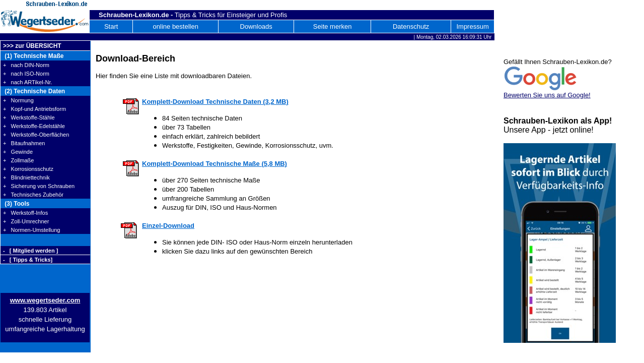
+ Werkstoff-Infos (25, 213)
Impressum (472, 26)
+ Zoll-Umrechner (26, 221)
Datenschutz (411, 26)
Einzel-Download (168, 226)
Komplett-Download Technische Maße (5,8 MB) (214, 164)
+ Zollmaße (18, 160)
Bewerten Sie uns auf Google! (547, 95)
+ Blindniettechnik (26, 177)
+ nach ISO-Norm (26, 74)
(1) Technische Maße (33, 56)
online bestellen (176, 26)
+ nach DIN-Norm (26, 65)
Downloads (256, 26)
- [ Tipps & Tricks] (28, 260)
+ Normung (18, 100)
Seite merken (333, 26)
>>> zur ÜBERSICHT (32, 46)
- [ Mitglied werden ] (30, 251)
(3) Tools (16, 204)
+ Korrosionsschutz (28, 169)
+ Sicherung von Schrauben (39, 186)
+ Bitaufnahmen (24, 143)
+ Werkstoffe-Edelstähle (34, 126)
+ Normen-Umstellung (31, 230)
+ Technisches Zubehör (33, 195)
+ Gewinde (18, 152)
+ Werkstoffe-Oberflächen (36, 135)
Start (111, 26)
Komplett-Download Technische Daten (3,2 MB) (215, 102)
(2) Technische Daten (34, 91)
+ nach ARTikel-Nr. (28, 82)
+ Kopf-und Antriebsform (34, 109)
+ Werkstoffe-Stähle (29, 117)
